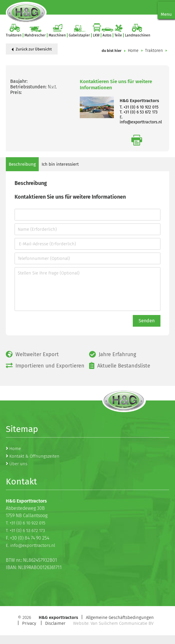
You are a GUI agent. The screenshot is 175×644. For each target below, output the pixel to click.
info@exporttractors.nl (141, 122)
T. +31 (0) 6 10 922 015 (139, 107)
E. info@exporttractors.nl (30, 545)
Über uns (18, 464)
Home (133, 51)
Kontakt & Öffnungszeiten (34, 456)
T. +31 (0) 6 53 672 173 (139, 112)
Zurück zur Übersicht (32, 49)
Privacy (29, 623)
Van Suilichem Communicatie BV (122, 623)
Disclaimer (55, 623)
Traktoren (154, 51)
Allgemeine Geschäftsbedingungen (120, 617)
